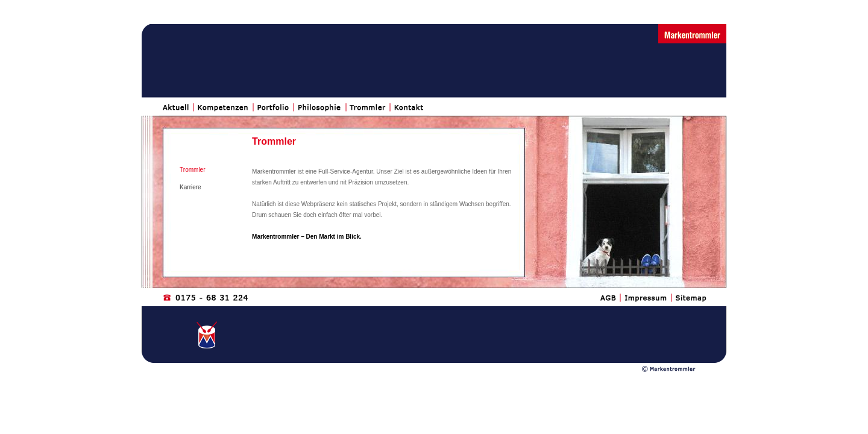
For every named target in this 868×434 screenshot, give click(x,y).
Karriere (190, 187)
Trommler (192, 170)
